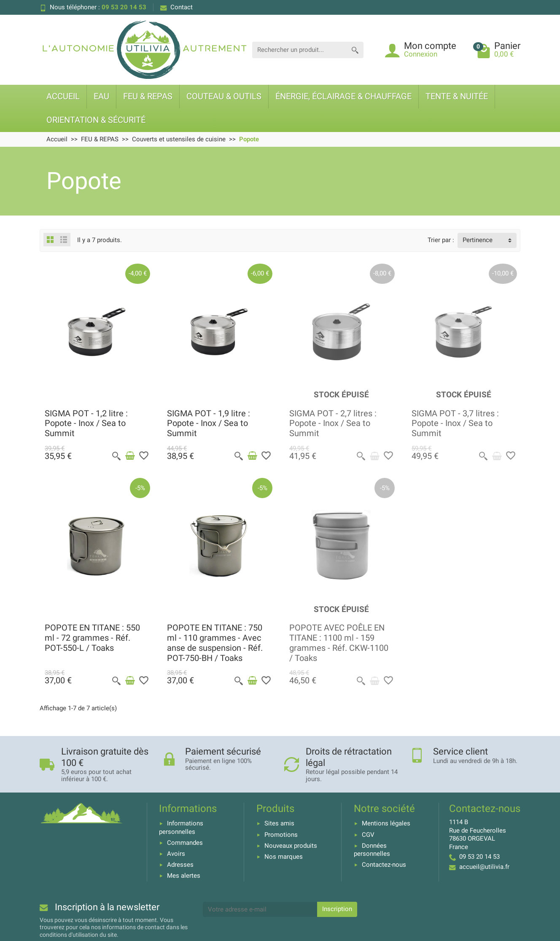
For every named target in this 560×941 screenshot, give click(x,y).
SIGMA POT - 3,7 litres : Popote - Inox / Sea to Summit (455, 424)
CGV (368, 835)
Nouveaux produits (291, 846)
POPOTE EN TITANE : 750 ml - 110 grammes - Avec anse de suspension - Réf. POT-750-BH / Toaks (215, 643)
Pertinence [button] (478, 240)
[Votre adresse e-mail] (260, 909)
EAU (101, 96)
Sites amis (279, 823)
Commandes (185, 843)
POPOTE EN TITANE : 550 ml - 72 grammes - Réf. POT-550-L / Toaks (92, 638)
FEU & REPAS (148, 96)
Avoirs (176, 854)
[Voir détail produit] (374, 456)
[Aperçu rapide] (116, 456)
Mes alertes (184, 876)
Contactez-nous (384, 865)
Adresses (180, 865)
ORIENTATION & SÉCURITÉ (96, 120)
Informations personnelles (181, 828)
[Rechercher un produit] (299, 50)
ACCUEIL (63, 96)
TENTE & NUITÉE (457, 96)
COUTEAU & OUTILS (224, 96)
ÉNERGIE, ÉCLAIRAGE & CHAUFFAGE (343, 96)
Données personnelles (372, 850)
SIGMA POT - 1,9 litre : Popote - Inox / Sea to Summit (209, 424)
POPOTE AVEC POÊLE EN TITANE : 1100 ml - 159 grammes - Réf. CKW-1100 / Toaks (339, 643)
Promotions (281, 835)
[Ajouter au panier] (130, 456)
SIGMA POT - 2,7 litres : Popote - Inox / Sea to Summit (333, 424)
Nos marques (284, 857)
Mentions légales (386, 823)
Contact (176, 7)
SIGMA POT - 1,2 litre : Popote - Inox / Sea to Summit (86, 424)
